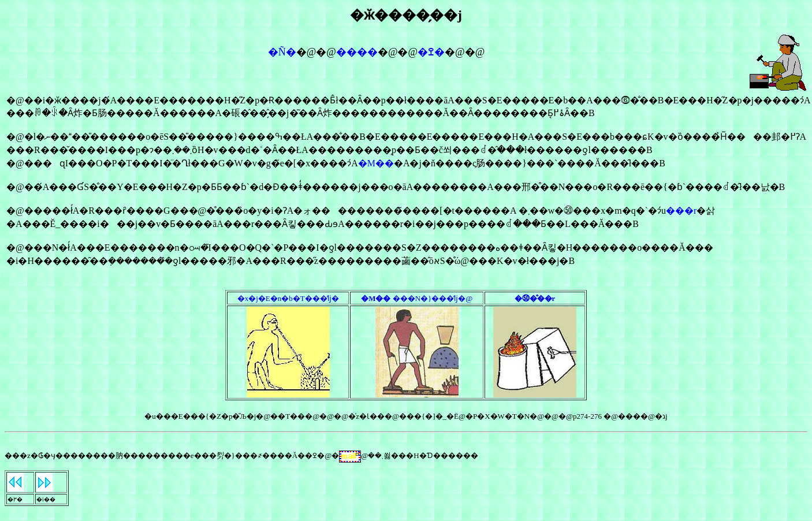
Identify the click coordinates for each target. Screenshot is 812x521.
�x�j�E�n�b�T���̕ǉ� (288, 298)
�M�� (376, 163)
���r (681, 211)
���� (357, 52)
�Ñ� (282, 52)
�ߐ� (431, 52)
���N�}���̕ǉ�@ (417, 298)
